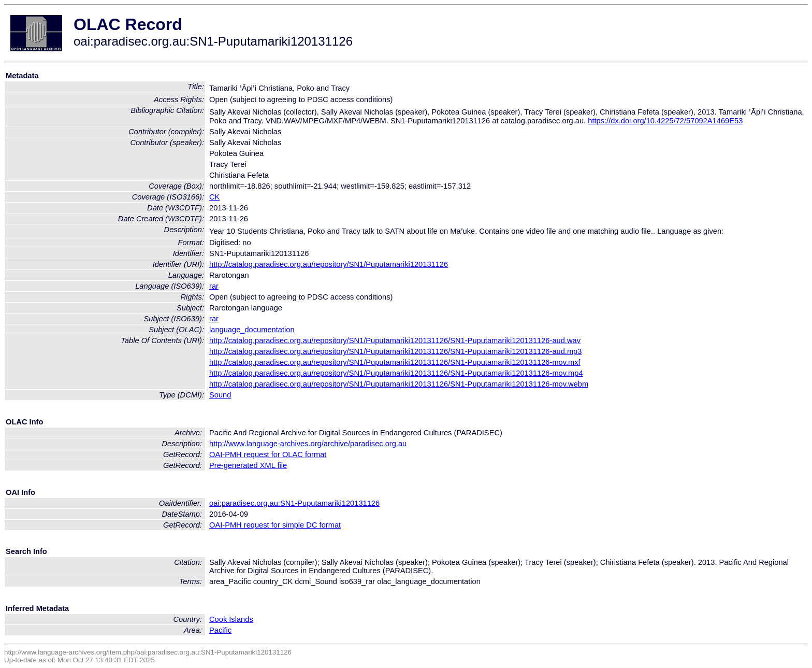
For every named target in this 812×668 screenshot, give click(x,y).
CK (214, 197)
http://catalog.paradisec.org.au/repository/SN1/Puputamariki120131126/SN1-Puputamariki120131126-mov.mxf (395, 362)
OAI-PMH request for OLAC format (268, 454)
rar (214, 286)
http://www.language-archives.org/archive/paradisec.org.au (308, 444)
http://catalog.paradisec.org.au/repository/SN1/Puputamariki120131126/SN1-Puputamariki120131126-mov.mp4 (396, 373)
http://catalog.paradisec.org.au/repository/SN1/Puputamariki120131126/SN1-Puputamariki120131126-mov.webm (399, 384)
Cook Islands (231, 619)
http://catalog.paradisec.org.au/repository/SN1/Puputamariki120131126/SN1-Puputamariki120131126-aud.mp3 (395, 351)
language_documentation (252, 330)
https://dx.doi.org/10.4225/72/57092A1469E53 (665, 121)
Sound (220, 395)
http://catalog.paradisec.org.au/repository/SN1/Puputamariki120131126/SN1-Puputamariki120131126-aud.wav (395, 340)
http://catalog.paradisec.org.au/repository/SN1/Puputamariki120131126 (329, 264)
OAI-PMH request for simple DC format (275, 525)
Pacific (220, 630)
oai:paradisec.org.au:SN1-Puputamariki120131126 (294, 503)
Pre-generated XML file (248, 465)
